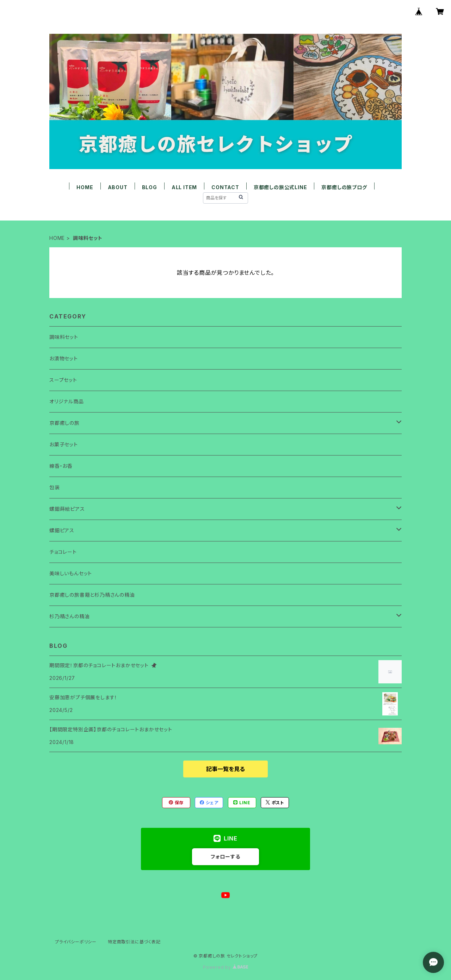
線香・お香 (61, 466)
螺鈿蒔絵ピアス (67, 509)
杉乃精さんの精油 (69, 616)
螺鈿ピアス (62, 530)
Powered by (225, 967)
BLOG (150, 187)
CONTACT (225, 187)
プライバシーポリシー (76, 942)
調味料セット (64, 337)
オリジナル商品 (67, 401)
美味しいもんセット (71, 573)
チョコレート (63, 552)
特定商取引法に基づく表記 (134, 942)
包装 (55, 487)
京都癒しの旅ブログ (344, 187)
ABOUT (118, 187)
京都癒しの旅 (64, 423)
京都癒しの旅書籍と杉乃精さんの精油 (92, 595)
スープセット (63, 380)
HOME (85, 187)
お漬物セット (64, 358)
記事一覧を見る (225, 769)
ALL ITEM (184, 187)
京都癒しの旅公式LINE (280, 187)
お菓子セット (64, 444)
